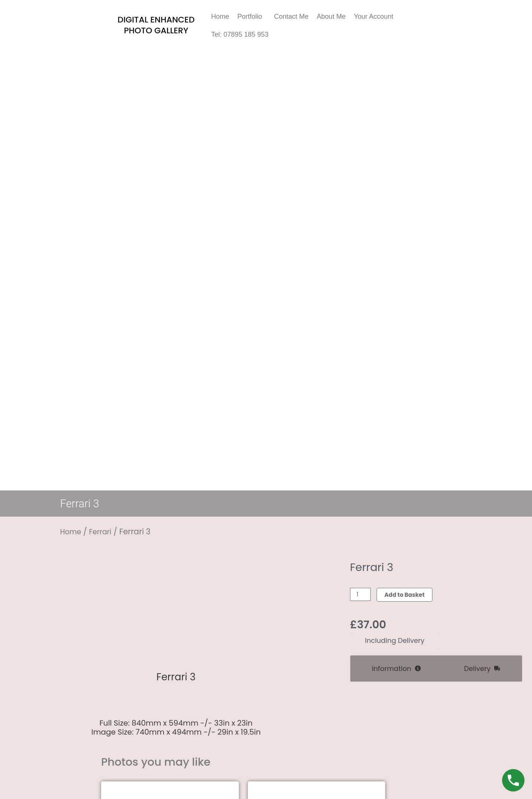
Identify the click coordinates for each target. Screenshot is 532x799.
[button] (252, 16)
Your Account (373, 16)
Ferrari (104, 531)
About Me (331, 16)
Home (220, 16)
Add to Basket (407, 595)
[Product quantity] (361, 595)
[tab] (396, 669)
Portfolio (250, 16)
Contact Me (291, 16)
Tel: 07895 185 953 (240, 34)
